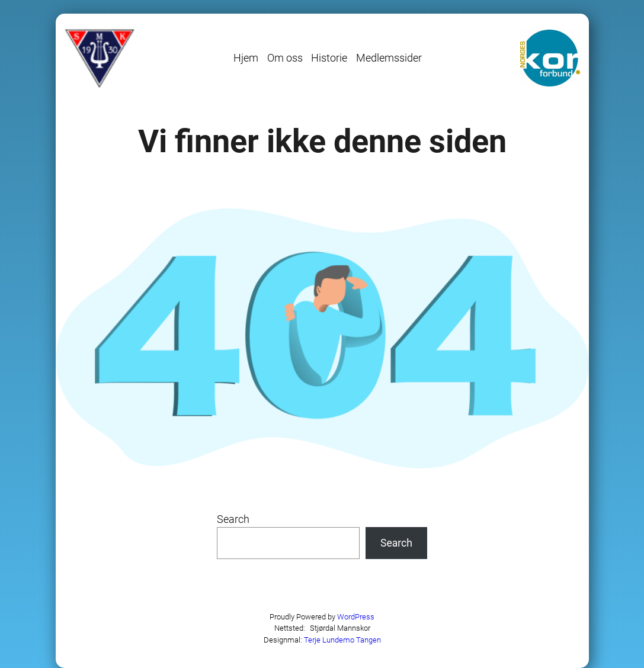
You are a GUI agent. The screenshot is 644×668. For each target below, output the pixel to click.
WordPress (356, 617)
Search (233, 519)
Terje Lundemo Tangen (342, 640)
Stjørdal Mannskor (340, 628)
